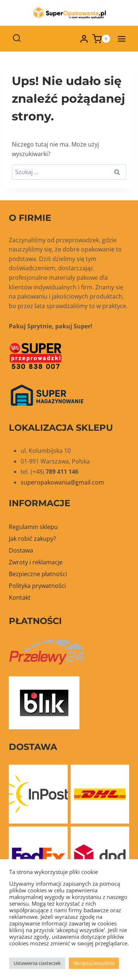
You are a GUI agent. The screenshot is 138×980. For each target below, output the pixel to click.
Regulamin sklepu (33, 527)
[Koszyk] (101, 39)
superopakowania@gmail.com (62, 482)
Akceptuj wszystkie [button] (94, 963)
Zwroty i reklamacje (36, 562)
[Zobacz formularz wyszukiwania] (17, 39)
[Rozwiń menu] (121, 39)
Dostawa (21, 550)
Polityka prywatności (37, 586)
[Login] (84, 39)
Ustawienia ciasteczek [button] (37, 963)
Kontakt (20, 597)
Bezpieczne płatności (38, 574)
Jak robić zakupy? (32, 539)
